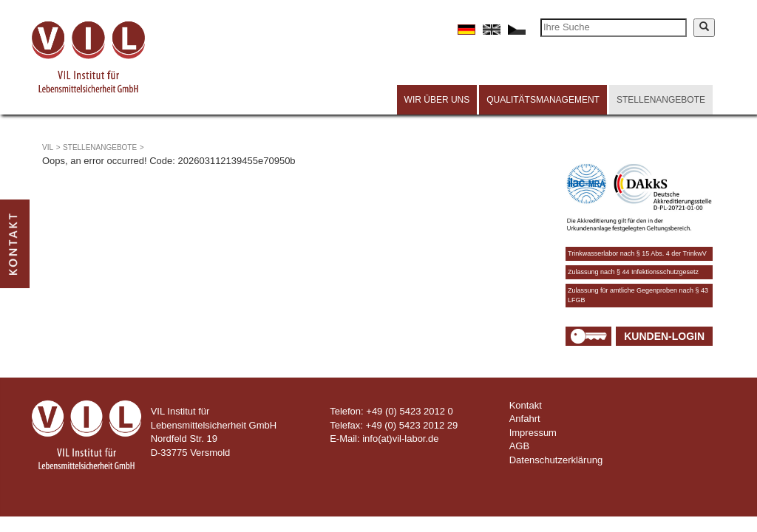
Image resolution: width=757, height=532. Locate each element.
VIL (48, 147)
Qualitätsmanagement (543, 100)
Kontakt (526, 405)
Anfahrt (525, 419)
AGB (519, 446)
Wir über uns (437, 100)
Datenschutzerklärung (556, 460)
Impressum (533, 433)
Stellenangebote (661, 100)
